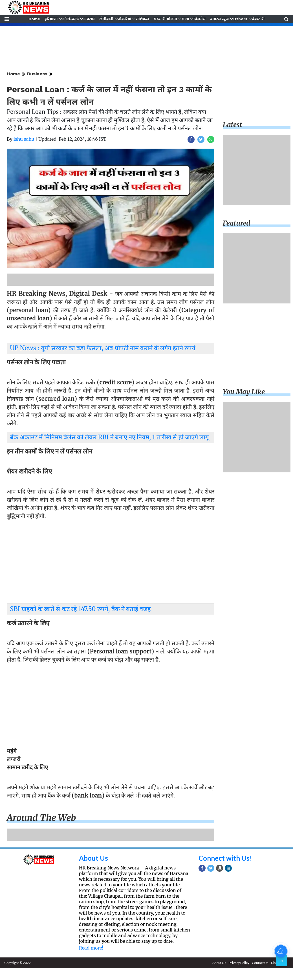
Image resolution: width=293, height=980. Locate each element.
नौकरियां (125, 19)
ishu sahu (24, 139)
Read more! (91, 948)
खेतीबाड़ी (106, 19)
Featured (237, 223)
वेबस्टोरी (259, 19)
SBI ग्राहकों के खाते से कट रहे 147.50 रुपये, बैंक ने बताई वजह (80, 609)
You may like (244, 392)
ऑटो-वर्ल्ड (70, 19)
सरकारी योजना (165, 19)
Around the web (41, 818)
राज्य (185, 19)
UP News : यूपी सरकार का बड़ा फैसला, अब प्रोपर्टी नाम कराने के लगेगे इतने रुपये (103, 348)
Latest (232, 125)
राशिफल (142, 19)
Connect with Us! (225, 858)
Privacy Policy (239, 963)
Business (37, 74)
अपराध (89, 19)
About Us (93, 858)
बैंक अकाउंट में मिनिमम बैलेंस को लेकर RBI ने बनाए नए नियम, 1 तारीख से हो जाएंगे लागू (109, 437)
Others (241, 19)
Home (34, 19)
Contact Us (260, 963)
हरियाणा (51, 19)
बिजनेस (200, 19)
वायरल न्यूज (220, 19)
